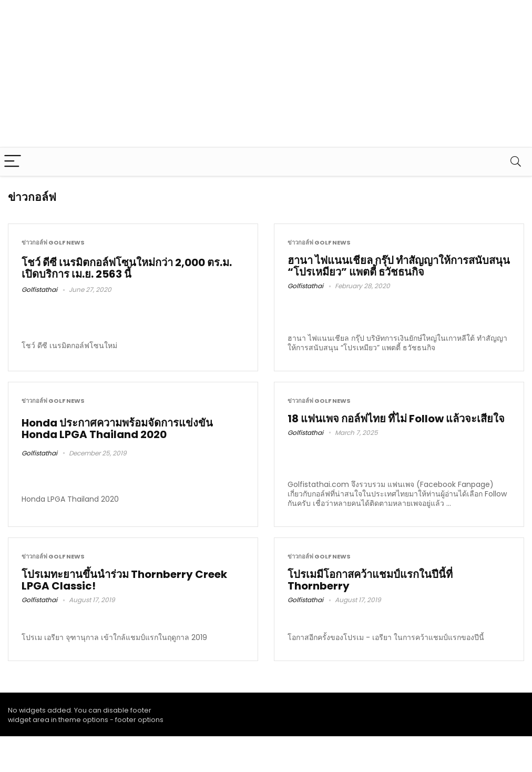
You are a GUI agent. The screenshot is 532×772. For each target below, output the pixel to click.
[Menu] (13, 162)
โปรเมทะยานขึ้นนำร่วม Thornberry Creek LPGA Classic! (124, 580)
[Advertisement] (250, 74)
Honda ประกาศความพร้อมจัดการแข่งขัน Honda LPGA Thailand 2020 (117, 429)
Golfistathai (39, 289)
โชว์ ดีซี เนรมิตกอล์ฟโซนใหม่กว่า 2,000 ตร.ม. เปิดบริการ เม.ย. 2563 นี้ (127, 268)
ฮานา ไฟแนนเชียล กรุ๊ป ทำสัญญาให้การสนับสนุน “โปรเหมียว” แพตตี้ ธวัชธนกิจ (399, 266)
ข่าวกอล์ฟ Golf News (53, 243)
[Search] (516, 162)
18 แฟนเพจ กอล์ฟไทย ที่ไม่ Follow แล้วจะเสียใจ (396, 419)
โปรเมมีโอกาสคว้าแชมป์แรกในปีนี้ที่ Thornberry (370, 580)
